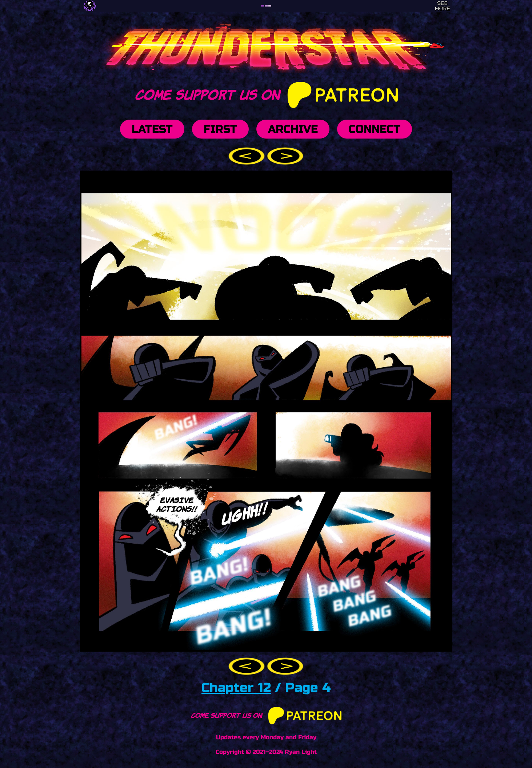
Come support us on (266, 93)
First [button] (220, 129)
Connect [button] (375, 129)
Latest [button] (152, 129)
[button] (248, 155)
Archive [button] (293, 129)
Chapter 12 (236, 688)
